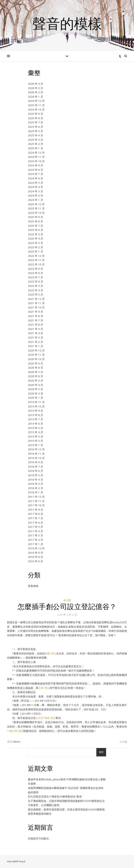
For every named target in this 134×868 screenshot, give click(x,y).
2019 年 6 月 (36, 424)
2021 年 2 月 (36, 342)
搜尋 (101, 752)
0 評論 (123, 742)
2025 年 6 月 (36, 127)
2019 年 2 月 (36, 441)
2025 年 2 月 (36, 144)
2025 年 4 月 (36, 135)
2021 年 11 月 (36, 303)
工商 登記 (44, 688)
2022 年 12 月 (36, 256)
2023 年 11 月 (36, 208)
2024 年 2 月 (36, 195)
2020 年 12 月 (36, 350)
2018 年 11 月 (36, 454)
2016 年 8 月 (36, 557)
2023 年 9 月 (36, 217)
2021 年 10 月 (36, 307)
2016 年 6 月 (36, 561)
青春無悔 (33, 586)
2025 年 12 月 (36, 101)
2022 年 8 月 (36, 273)
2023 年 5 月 (36, 234)
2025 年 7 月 (36, 122)
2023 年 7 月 (36, 226)
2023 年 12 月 (36, 204)
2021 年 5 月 (36, 329)
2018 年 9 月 (36, 462)
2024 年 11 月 (36, 157)
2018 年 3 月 (36, 484)
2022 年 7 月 (36, 277)
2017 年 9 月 (36, 510)
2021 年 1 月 (36, 346)
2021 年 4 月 (36, 333)
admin (17, 742)
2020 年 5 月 (36, 380)
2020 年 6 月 (36, 376)
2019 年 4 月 (36, 432)
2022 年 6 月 (36, 281)
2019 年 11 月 (36, 402)
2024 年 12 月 (36, 153)
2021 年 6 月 (36, 324)
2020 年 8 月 (36, 368)
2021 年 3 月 (36, 337)
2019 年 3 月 (36, 436)
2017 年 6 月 (36, 523)
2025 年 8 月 (36, 118)
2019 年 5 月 (36, 428)
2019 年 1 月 (36, 445)
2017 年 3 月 (36, 535)
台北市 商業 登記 (46, 718)
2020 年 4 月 (36, 385)
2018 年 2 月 (36, 488)
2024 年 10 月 (36, 161)
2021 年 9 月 (36, 312)
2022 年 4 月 (36, 290)
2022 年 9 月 (36, 269)
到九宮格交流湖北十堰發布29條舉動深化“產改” (55, 796)
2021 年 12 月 (36, 299)
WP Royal (20, 861)
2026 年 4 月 (36, 84)
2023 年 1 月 (36, 251)
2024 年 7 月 (36, 174)
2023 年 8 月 (36, 221)
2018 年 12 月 (36, 449)
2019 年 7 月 (36, 419)
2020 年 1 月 (36, 398)
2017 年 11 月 (36, 501)
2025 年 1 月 (36, 148)
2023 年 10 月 (36, 213)
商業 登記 (51, 653)
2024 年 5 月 (36, 183)
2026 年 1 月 (36, 97)
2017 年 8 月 (36, 514)
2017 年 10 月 (36, 505)
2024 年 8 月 (36, 170)
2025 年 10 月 (36, 110)
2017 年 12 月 (36, 497)
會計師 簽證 (16, 731)
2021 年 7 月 (36, 320)
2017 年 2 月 (36, 540)
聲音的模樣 (67, 23)
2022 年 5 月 (36, 286)
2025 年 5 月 (36, 131)
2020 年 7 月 (36, 372)
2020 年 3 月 (36, 389)
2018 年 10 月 (36, 458)
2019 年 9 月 (36, 411)
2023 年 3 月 (36, 243)
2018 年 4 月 (36, 479)
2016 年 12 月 (36, 548)
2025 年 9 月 (36, 114)
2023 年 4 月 (36, 238)
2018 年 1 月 (36, 492)
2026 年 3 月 (36, 88)
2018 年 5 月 (36, 475)
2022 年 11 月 (36, 260)
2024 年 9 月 (36, 165)
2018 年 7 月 (36, 467)
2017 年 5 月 (36, 527)
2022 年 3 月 (36, 294)
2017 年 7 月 (36, 518)
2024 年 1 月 (36, 200)
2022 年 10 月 (36, 264)
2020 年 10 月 (36, 359)
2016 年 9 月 (36, 553)
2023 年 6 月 (36, 230)
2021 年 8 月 (36, 316)
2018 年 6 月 (36, 471)
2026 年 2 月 (36, 92)
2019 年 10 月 (36, 406)
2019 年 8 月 (36, 415)
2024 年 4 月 (36, 187)
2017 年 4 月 (36, 531)
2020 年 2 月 (36, 393)
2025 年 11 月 (36, 105)
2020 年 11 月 (36, 355)
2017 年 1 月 (36, 544)
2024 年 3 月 (36, 191)
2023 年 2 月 (36, 247)
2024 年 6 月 (36, 178)
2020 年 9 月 (36, 363)
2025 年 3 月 (36, 140)
